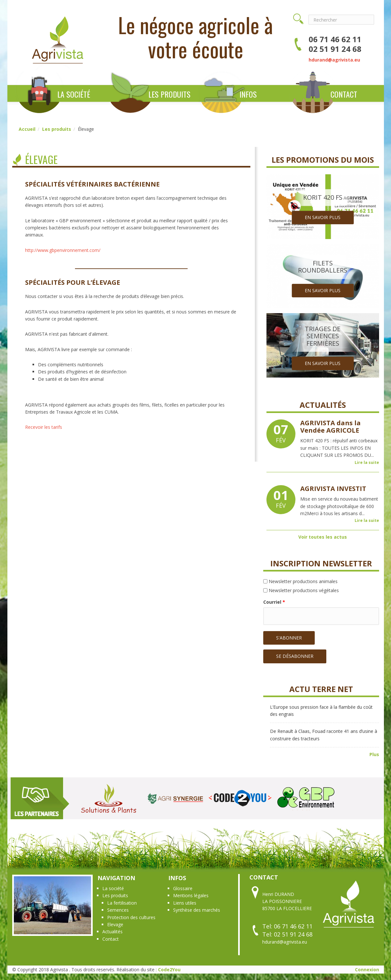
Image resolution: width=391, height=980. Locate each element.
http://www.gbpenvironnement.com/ (63, 250)
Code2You (169, 970)
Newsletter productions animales (303, 581)
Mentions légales (191, 895)
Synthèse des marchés (197, 910)
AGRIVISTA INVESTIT (333, 489)
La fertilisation (122, 903)
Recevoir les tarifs (44, 427)
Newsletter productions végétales (304, 590)
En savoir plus (323, 217)
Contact (344, 94)
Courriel (274, 602)
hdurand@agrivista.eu (334, 60)
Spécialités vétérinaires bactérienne (92, 184)
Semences (118, 910)
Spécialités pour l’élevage (73, 282)
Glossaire (183, 888)
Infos (248, 94)
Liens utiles (185, 903)
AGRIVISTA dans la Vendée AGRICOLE (330, 427)
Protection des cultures (131, 917)
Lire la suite (367, 462)
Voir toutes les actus (323, 537)
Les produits (169, 94)
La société (74, 94)
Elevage (115, 924)
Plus (374, 754)
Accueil (27, 129)
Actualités (112, 932)
